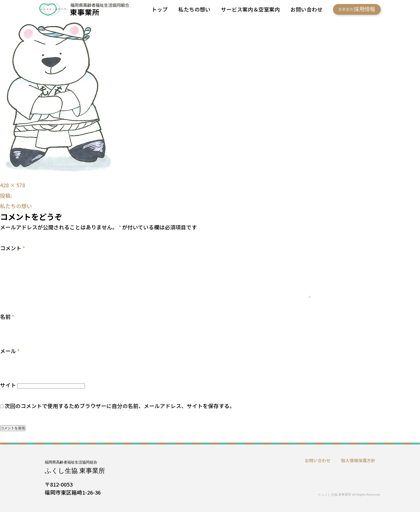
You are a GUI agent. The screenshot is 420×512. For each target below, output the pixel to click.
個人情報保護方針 (358, 460)
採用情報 (357, 9)
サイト (8, 385)
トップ (160, 9)
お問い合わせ (306, 9)
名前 (7, 317)
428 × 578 (13, 185)
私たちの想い (194, 9)
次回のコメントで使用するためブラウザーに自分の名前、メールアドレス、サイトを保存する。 (120, 406)
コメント (12, 248)
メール (10, 351)
